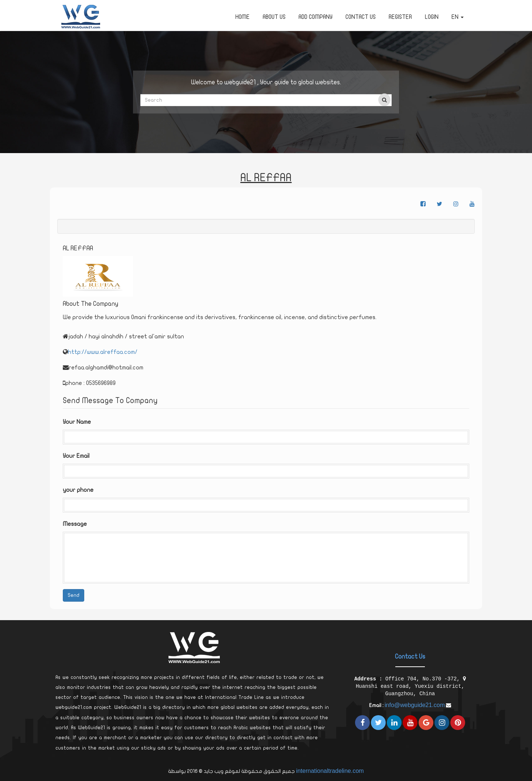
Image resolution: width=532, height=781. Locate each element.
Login (432, 17)
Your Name (77, 422)
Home (243, 17)
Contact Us (361, 17)
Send (74, 595)
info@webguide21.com (415, 705)
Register (400, 17)
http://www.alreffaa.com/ (103, 352)
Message (75, 524)
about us (274, 17)
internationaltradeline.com (330, 771)
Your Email (76, 456)
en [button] (458, 17)
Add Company (316, 17)
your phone (78, 490)
